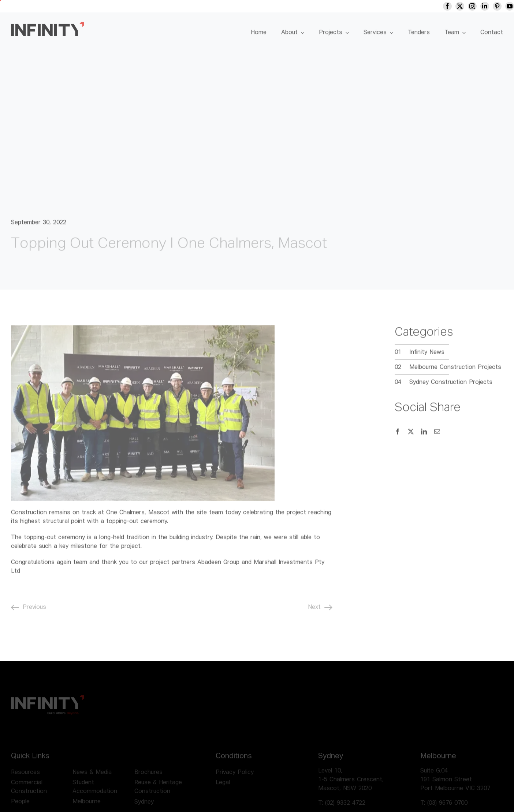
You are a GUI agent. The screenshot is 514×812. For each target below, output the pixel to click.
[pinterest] (506, 6)
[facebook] (456, 6)
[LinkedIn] (424, 435)
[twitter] (468, 6)
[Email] (437, 435)
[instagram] (481, 6)
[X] (411, 435)
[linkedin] (493, 6)
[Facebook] (398, 435)
